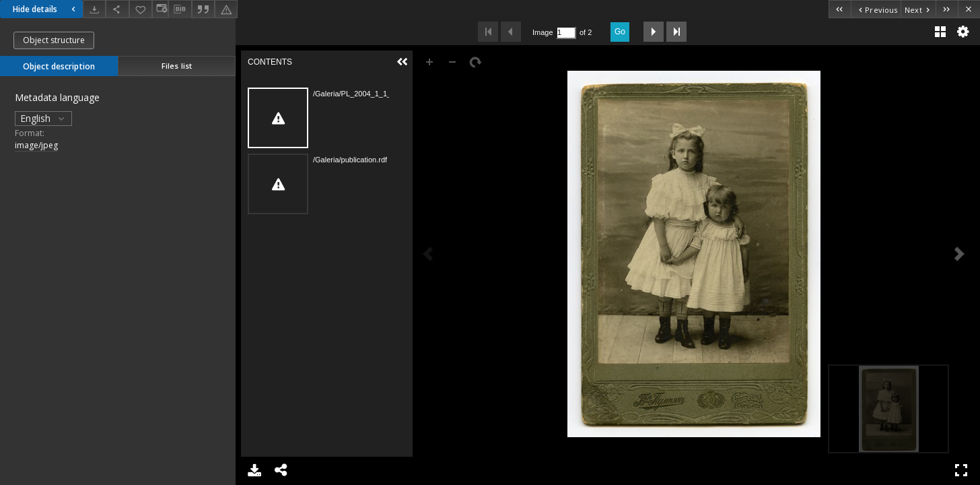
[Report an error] (226, 9)
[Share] (117, 9)
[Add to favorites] (141, 9)
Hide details (46, 9)
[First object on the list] (840, 9)
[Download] (94, 9)
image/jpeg (36, 145)
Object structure (54, 40)
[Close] (969, 9)
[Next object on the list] (918, 9)
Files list (177, 66)
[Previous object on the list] (876, 9)
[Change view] (160, 9)
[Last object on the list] (947, 9)
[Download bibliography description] (180, 9)
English (43, 118)
